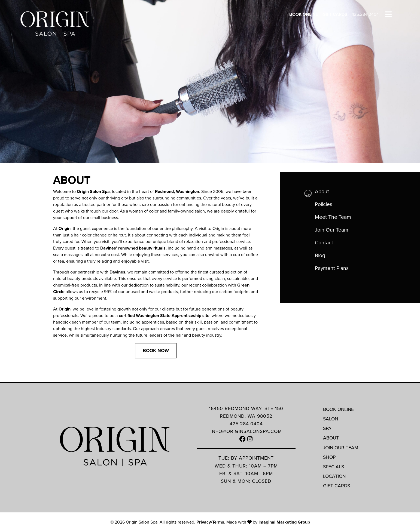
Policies (324, 204)
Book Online (304, 14)
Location (334, 476)
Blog (320, 255)
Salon (331, 419)
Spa (327, 428)
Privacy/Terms (210, 522)
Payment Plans (332, 268)
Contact (324, 243)
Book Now (156, 350)
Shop (329, 457)
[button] (243, 439)
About (322, 191)
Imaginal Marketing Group (284, 522)
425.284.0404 (365, 14)
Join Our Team (332, 230)
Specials (334, 467)
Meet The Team (333, 217)
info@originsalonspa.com (246, 431)
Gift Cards (335, 14)
